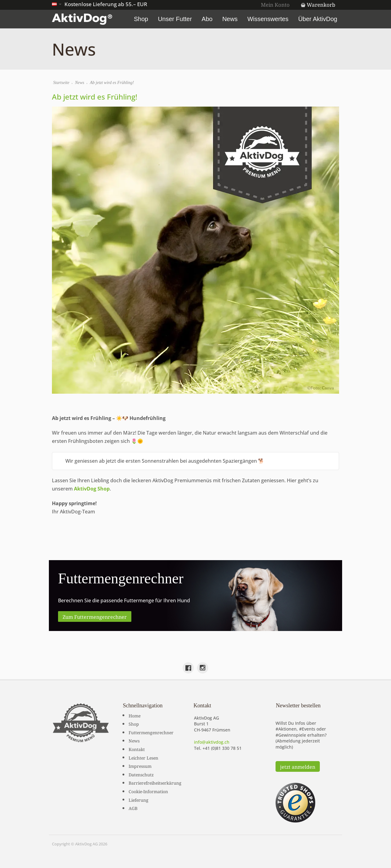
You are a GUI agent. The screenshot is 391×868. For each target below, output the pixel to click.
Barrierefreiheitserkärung (155, 782)
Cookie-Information (148, 791)
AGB (133, 808)
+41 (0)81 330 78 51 (222, 748)
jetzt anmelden (298, 766)
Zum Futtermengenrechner (95, 616)
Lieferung (139, 800)
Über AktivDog (318, 19)
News (230, 19)
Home (135, 715)
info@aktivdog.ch (212, 742)
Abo (207, 19)
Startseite (61, 83)
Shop (141, 19)
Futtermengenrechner (151, 732)
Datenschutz (141, 774)
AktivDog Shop (92, 489)
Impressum (140, 766)
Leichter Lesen (143, 757)
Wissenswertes (268, 19)
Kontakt (137, 749)
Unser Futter (175, 19)
